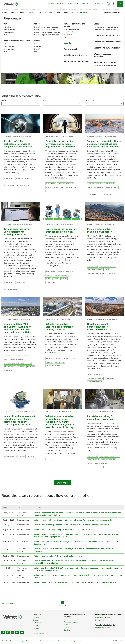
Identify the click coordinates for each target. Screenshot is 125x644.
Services (67, 630)
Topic (45, 100)
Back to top (62, 603)
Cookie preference (75, 641)
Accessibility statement (48, 641)
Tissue (66, 625)
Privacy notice (63, 641)
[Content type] (104, 104)
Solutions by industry (103, 628)
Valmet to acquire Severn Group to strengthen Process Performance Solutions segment (72, 520)
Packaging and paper (71, 622)
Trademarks (34, 641)
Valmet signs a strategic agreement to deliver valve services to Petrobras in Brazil (71, 525)
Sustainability (37, 623)
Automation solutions (103, 617)
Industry (4, 100)
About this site (7, 641)
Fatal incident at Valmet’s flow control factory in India (58, 556)
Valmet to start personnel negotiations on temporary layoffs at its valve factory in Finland (74, 582)
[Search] (120, 4)
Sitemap (16, 641)
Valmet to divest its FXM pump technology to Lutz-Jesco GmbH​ (62, 529)
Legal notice (25, 641)
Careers (35, 620)
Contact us (36, 631)
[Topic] (62, 104)
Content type (90, 100)
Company (36, 617)
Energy (67, 627)
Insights (35, 625)
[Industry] (21, 104)
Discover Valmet (38, 633)
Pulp (66, 619)
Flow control (100, 620)
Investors (36, 628)
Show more (63, 483)
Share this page (8, 603)
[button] (9, 17)
